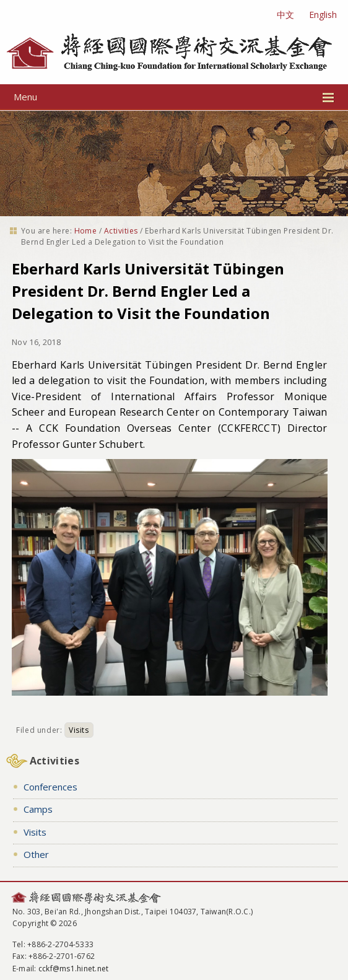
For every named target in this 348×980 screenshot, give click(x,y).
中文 (285, 15)
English (323, 15)
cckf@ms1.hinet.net (73, 969)
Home (86, 231)
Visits (79, 730)
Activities (121, 231)
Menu (174, 97)
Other (36, 854)
